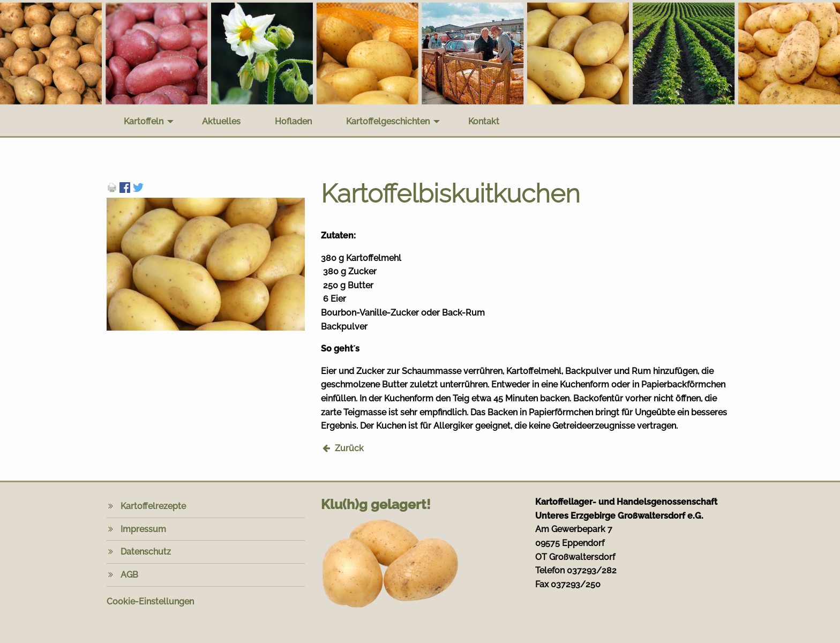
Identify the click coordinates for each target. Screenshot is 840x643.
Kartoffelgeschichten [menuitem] (388, 121)
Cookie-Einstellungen (150, 601)
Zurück (349, 448)
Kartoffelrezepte (153, 506)
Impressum (143, 529)
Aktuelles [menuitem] (221, 121)
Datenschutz (146, 552)
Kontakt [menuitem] (484, 121)
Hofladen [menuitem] (293, 121)
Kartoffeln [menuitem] (144, 121)
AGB (129, 575)
